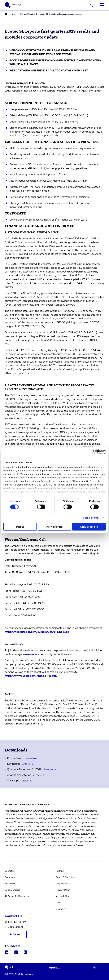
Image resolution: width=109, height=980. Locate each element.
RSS (58, 903)
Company (10, 877)
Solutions (10, 871)
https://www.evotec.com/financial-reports (30, 676)
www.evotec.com (33, 654)
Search (61, 909)
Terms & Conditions (66, 877)
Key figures (20, 764)
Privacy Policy (63, 890)
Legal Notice (63, 884)
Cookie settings (91, 518)
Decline (20, 527)
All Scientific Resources (17, 896)
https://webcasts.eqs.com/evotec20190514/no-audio (37, 632)
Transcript (20, 781)
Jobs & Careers (12, 890)
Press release (22, 758)
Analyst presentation (25, 775)
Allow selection (54, 527)
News (14, 14)
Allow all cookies (89, 527)
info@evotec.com (15, 922)
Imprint (60, 871)
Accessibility (62, 896)
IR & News (10, 884)
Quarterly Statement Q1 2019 (31, 770)
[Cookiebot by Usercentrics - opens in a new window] (93, 452)
